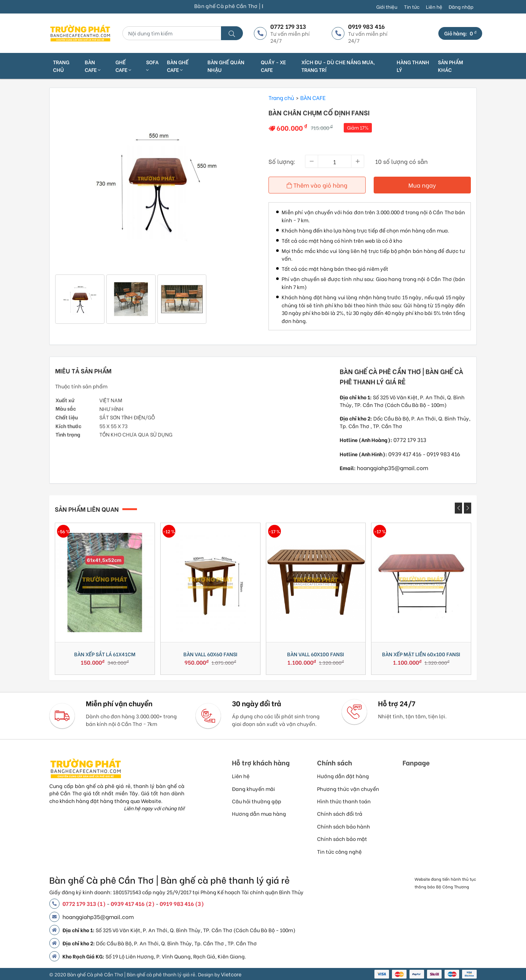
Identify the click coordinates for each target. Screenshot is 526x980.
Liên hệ (434, 7)
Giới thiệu (387, 7)
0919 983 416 (443, 454)
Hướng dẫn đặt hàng (343, 776)
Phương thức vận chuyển (348, 789)
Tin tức (412, 7)
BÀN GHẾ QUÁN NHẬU (226, 66)
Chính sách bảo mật (342, 839)
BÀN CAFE (93, 66)
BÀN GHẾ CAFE (178, 66)
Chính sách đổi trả (340, 813)
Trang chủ (61, 66)
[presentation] (458, 508)
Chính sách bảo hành (344, 826)
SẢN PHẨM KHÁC (451, 66)
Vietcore (231, 974)
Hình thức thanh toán (344, 801)
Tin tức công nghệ (339, 851)
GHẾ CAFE (123, 66)
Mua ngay (422, 185)
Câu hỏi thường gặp (257, 801)
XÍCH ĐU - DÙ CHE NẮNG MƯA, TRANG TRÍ (338, 66)
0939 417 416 (405, 454)
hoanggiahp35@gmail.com (392, 468)
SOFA (152, 66)
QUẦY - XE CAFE (273, 66)
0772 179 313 (410, 439)
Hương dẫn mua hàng (259, 813)
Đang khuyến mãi (254, 789)
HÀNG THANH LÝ (413, 66)
